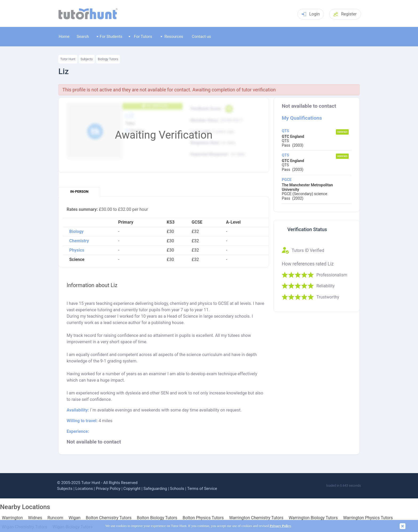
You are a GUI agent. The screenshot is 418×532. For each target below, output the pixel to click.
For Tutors (140, 37)
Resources (172, 37)
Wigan (75, 518)
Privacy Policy (108, 489)
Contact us (201, 37)
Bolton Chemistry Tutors (109, 518)
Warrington (12, 518)
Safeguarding (155, 489)
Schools (177, 489)
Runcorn (55, 518)
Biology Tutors (108, 59)
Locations (84, 489)
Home (64, 37)
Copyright (132, 489)
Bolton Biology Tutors (157, 518)
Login (311, 14)
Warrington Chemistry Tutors (256, 518)
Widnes (35, 518)
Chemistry (79, 241)
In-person (79, 192)
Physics (77, 250)
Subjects (87, 59)
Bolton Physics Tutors (203, 518)
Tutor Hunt (68, 59)
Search (83, 37)
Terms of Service (202, 489)
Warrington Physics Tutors (368, 518)
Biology (77, 232)
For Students (109, 37)
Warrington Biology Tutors (313, 518)
